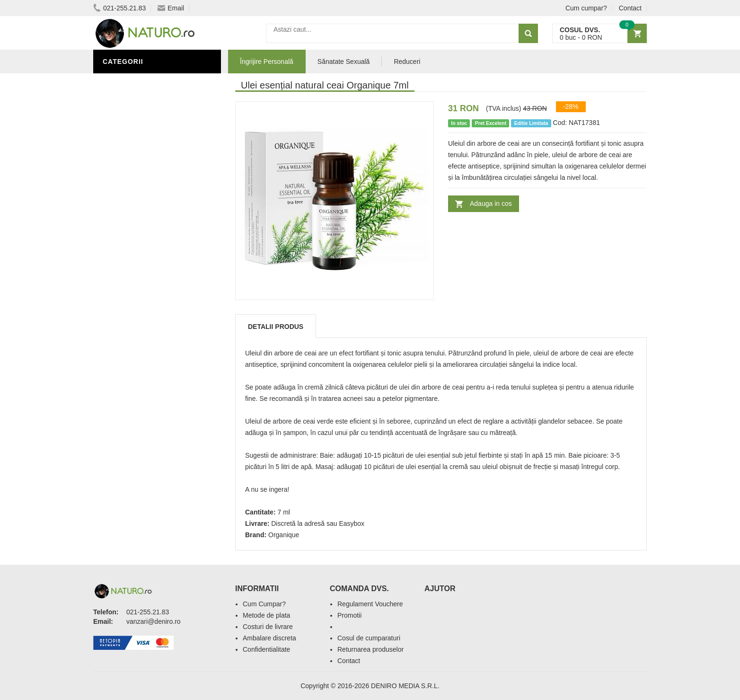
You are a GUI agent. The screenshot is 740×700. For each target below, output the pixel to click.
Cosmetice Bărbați (141, 195)
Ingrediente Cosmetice (148, 153)
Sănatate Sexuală (344, 62)
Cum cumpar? (586, 8)
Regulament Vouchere (370, 604)
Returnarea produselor (370, 649)
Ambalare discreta (269, 638)
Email (171, 8)
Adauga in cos (491, 204)
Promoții (121, 139)
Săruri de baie (132, 181)
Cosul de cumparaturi (369, 638)
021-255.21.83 (119, 8)
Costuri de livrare (268, 627)
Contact (630, 8)
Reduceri (407, 62)
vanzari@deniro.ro (154, 621)
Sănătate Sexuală (139, 124)
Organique (284, 535)
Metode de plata (266, 615)
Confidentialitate (266, 649)
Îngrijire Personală (143, 82)
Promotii (349, 615)
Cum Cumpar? (264, 604)
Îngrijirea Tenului (139, 167)
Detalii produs (276, 327)
